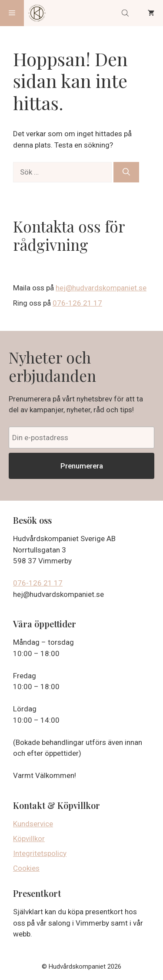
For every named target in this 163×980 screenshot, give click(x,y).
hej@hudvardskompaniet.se (101, 288)
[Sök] (126, 172)
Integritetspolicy (40, 853)
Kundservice (33, 824)
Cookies (26, 868)
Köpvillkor (29, 839)
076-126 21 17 (77, 303)
